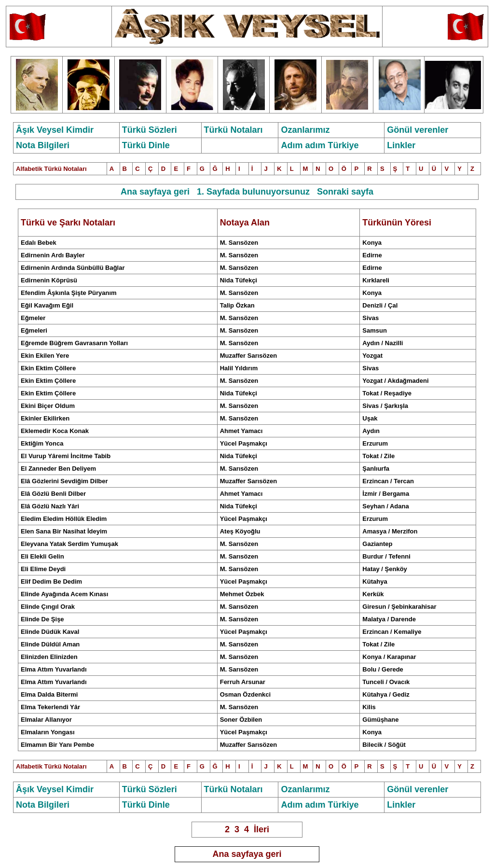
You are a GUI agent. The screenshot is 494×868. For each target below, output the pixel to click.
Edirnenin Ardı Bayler (53, 255)
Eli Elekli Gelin (42, 556)
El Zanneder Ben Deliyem (58, 469)
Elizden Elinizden (49, 657)
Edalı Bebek (39, 243)
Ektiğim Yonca (42, 443)
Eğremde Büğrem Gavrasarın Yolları (74, 343)
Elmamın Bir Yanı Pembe (57, 745)
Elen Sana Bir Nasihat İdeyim (64, 531)
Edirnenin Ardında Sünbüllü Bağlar (73, 268)
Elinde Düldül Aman (50, 644)
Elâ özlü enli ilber (53, 494)
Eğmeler (33, 318)
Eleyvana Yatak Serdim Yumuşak (69, 544)
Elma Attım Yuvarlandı (54, 669)
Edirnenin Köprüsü (49, 280)
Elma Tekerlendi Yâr (50, 707)
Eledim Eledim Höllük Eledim (64, 519)
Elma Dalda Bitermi (49, 694)
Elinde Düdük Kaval (50, 632)
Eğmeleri (34, 330)
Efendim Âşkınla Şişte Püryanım (69, 293)
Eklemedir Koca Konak (55, 431)
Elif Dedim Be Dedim (51, 581)
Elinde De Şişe (42, 619)
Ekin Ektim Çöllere (48, 368)
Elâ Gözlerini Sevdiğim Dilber (64, 481)
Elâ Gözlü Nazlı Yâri (50, 506)
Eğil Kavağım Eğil (47, 305)
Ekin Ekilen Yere (45, 356)
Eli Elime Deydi (43, 569)
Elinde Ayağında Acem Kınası (64, 594)
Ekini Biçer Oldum (48, 406)
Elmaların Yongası (48, 732)
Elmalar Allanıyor (46, 720)
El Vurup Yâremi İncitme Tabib (66, 456)
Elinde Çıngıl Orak (48, 607)
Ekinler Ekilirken (45, 418)
